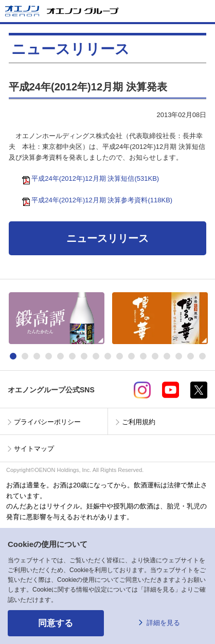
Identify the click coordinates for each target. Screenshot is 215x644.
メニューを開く (203, 11)
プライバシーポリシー (47, 422)
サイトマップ (34, 449)
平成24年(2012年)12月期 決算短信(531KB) (93, 178)
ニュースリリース (107, 238)
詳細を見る (163, 623)
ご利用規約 (139, 422)
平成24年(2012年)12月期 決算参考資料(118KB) (99, 200)
